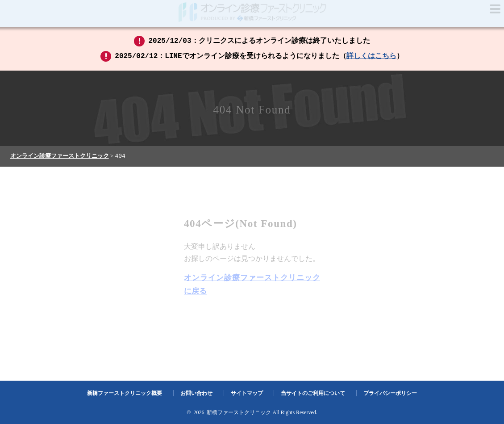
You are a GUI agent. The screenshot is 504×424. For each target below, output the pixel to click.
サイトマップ (247, 394)
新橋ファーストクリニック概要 (125, 394)
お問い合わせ (196, 394)
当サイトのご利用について (313, 394)
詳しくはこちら (371, 56)
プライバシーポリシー (390, 394)
